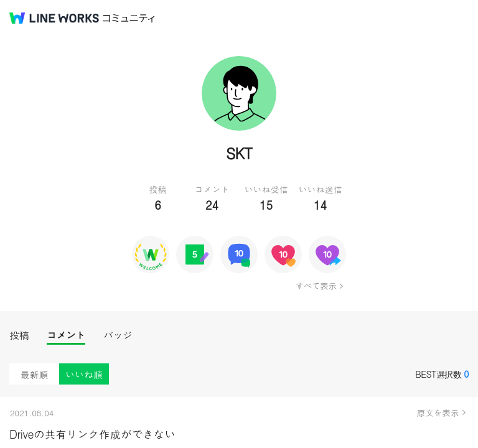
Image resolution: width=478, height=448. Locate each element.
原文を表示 (438, 413)
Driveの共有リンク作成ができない (92, 434)
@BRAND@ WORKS (54, 18)
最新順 (35, 374)
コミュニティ (129, 18)
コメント (66, 335)
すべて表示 (316, 286)
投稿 (19, 335)
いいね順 (84, 374)
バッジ (118, 335)
